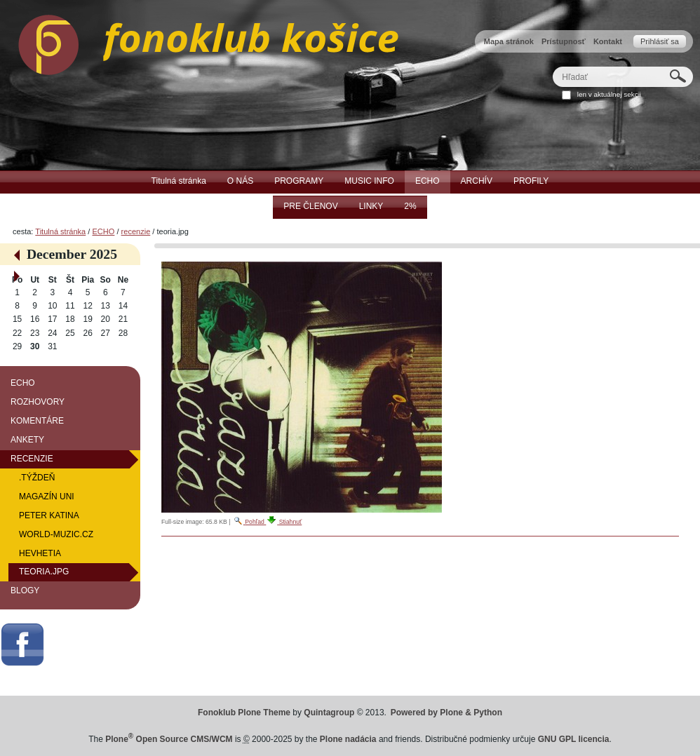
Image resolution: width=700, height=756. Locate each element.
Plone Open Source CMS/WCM (169, 739)
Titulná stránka (60, 231)
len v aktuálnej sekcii (609, 94)
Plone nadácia (348, 739)
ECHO (103, 231)
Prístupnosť (564, 41)
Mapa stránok (509, 41)
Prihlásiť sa (660, 41)
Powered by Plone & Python (446, 713)
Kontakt (608, 41)
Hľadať (552, 66)
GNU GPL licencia (574, 739)
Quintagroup (329, 713)
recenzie (136, 231)
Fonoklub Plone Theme (244, 713)
